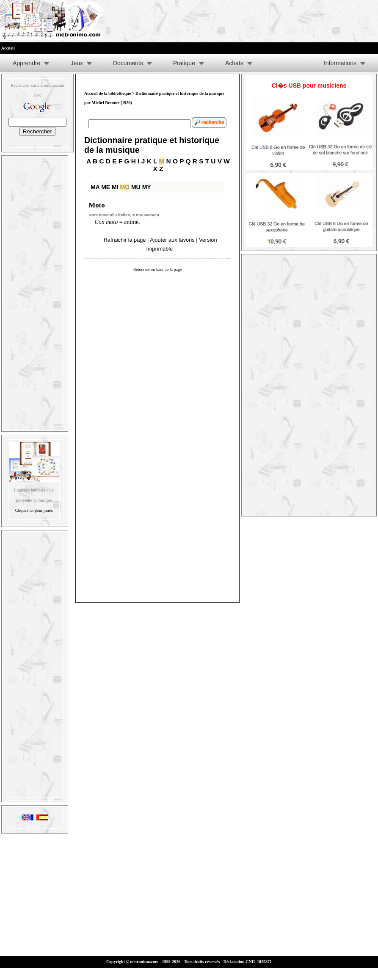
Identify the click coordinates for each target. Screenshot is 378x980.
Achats (234, 63)
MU (136, 187)
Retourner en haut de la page (158, 269)
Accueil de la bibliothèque (108, 93)
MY (147, 187)
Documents (128, 63)
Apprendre (26, 63)
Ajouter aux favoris (172, 240)
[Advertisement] (35, 292)
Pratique (184, 63)
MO (125, 187)
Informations (340, 63)
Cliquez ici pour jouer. (34, 510)
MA (95, 187)
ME (106, 187)
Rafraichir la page (125, 240)
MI (115, 187)
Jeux (77, 63)
